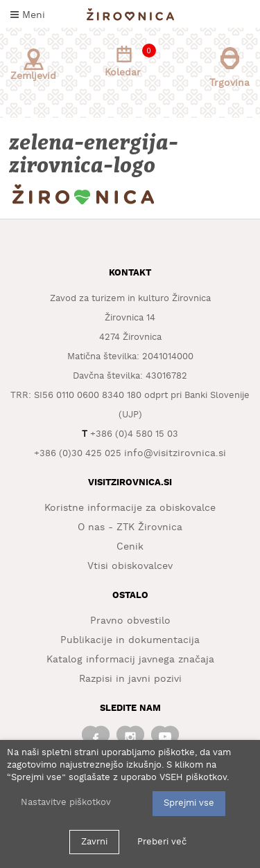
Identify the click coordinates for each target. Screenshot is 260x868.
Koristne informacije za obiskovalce (130, 508)
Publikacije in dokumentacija (130, 640)
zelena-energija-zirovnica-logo (95, 154)
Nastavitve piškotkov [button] (66, 803)
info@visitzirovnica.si (175, 453)
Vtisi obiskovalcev (130, 566)
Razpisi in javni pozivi (130, 679)
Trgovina (229, 67)
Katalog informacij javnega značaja (130, 660)
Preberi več (162, 842)
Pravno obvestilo (130, 621)
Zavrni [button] (94, 842)
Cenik (130, 547)
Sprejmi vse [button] (189, 803)
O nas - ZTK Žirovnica (130, 527)
